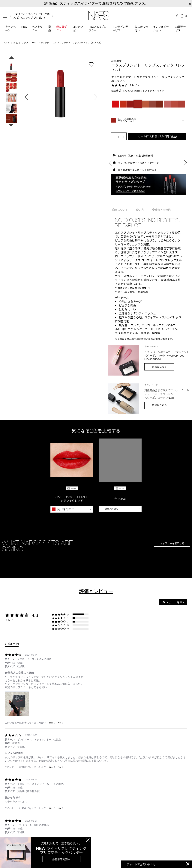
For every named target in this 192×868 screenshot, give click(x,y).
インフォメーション (161, 28)
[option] (34, 16)
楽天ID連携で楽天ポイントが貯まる (137, 170)
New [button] (24, 27)
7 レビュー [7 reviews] (136, 85)
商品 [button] (50, 28)
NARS (7, 43)
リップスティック (41, 43)
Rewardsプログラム (98, 28)
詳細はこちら (159, 367)
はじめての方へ (141, 28)
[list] (96, 705)
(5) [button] (68, 614)
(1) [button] (68, 618)
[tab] (12, 645)
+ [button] (124, 136)
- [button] (114, 136)
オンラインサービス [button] (120, 28)
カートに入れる (157, 136)
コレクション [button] (78, 28)
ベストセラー (37, 28)
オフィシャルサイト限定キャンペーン (138, 163)
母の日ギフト (61, 28)
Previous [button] (10, 16)
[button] (149, 120)
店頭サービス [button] (181, 28)
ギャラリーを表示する (172, 543)
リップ (25, 43)
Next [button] (52, 16)
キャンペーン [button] (10, 28)
